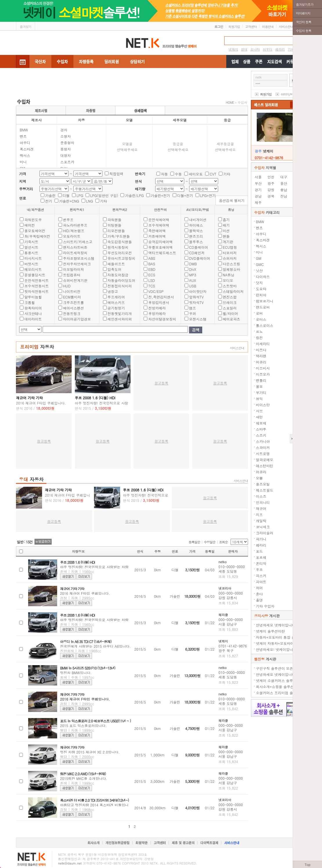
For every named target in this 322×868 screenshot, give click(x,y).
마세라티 (263, 344)
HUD (67, 286)
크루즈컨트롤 (73, 302)
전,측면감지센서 (161, 297)
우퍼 (193, 313)
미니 (23, 162)
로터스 (261, 319)
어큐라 (261, 472)
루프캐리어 (116, 297)
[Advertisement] (122, 84)
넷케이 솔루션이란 (270, 631)
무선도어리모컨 (120, 253)
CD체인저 (197, 253)
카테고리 (267, 212)
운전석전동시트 (37, 280)
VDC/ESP (156, 291)
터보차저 (230, 253)
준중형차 (67, 143)
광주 (271, 183)
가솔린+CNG (69, 201)
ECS (152, 275)
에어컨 (30, 225)
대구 (284, 177)
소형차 (66, 136)
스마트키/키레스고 (78, 242)
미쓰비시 (263, 368)
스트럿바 (230, 286)
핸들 (226, 236)
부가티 (261, 392)
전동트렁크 (72, 313)
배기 (226, 225)
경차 (64, 130)
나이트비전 (72, 291)
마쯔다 (261, 350)
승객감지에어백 (160, 242)
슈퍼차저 (230, 258)
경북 (271, 196)
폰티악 (261, 563)
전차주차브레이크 (77, 264)
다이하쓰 (263, 276)
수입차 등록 (304, 31)
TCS (152, 286)
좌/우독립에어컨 (37, 236)
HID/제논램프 (74, 231)
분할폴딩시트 (35, 275)
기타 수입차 (265, 606)
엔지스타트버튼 (75, 247)
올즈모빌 (263, 484)
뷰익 (259, 399)
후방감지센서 (159, 302)
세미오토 (196, 174)
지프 (259, 514)
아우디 (25, 143)
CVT (213, 174)
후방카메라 (157, 313)
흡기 (226, 220)
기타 (227, 174)
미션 (226, 231)
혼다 (259, 594)
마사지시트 (33, 258)
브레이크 (230, 302)
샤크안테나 (33, 313)
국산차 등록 (304, 22)
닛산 (259, 270)
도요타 (261, 289)
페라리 (261, 545)
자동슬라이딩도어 (122, 280)
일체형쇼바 (231, 269)
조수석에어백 (159, 225)
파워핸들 (115, 220)
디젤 (66, 195)
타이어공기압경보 (77, 319)
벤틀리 (261, 380)
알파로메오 (265, 460)
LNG (90, 201)
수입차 (242, 102)
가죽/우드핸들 (119, 236)
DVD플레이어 (200, 258)
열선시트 (31, 247)
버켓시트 (31, 264)
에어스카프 (116, 302)
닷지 (259, 283)
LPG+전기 (208, 195)
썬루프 (68, 220)
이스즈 (261, 496)
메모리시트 (33, 269)
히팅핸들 (115, 225)
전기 (49, 201)
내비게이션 (198, 220)
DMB (193, 264)
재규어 (261, 508)
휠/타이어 (230, 313)
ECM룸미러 (72, 297)
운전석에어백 (159, 220)
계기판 (228, 242)
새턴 (259, 417)
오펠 (259, 478)
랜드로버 (263, 307)
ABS (152, 258)
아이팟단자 (198, 291)
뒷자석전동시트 (37, 291)
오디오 (228, 280)
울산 (284, 183)
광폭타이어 (33, 308)
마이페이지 (303, 13)
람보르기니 (265, 301)
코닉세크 (263, 527)
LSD (152, 280)
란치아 (261, 295)
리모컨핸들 (116, 231)
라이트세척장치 (75, 253)
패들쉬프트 (116, 264)
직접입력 (116, 174)
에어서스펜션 (73, 308)
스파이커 (263, 447)
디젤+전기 (185, 195)
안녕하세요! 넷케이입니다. (277, 649)
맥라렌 (261, 356)
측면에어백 (157, 231)
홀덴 (259, 600)
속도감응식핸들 (120, 242)
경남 (258, 196)
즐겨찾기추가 (305, 5)
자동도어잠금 (118, 275)
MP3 (193, 275)
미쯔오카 (263, 374)
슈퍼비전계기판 (75, 280)
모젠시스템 (198, 319)
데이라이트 (33, 319)
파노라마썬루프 (75, 225)
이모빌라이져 (73, 269)
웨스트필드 (265, 490)
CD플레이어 (199, 247)
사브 (259, 411)
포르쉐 (261, 557)
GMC (260, 264)
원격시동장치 (118, 247)
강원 (271, 190)
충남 (284, 190)
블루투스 (196, 242)
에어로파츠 (231, 319)
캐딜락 (261, 521)
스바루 (261, 429)
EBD (152, 269)
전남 (284, 196)
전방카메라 (157, 308)
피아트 (261, 582)
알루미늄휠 (33, 297)
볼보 (259, 386)
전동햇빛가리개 (120, 313)
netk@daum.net (70, 863)
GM (259, 258)
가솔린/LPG (134, 195)
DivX (193, 269)
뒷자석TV (196, 302)
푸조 (259, 569)
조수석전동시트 (37, 286)
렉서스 (25, 155)
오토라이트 (72, 236)
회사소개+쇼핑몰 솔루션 (275, 687)
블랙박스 (196, 231)
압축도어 (115, 269)
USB (193, 286)
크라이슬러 (265, 533)
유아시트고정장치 (122, 258)
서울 (258, 177)
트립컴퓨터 (72, 275)
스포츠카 (67, 162)
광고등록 (161, 383)
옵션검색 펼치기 (232, 200)
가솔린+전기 (161, 195)
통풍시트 (31, 253)
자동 (164, 174)
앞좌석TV (196, 297)
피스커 (261, 576)
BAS (152, 264)
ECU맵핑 (230, 247)
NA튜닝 (229, 275)
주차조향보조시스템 (79, 258)
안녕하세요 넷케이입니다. (276, 625)
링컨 (259, 338)
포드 (259, 551)
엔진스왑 (230, 297)
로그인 (219, 27)
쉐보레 (261, 423)
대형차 (66, 155)
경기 (258, 190)
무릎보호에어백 (160, 247)
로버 (259, 313)
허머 (259, 588)
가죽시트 (31, 242)
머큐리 (261, 362)
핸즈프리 (196, 236)
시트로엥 (263, 453)
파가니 (261, 539)
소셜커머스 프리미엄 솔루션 (278, 693)
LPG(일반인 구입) (104, 195)
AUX (193, 280)
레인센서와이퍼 (120, 319)
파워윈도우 (33, 220)
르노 (259, 331)
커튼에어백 (157, 236)
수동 (178, 174)
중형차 (66, 149)
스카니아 (263, 441)
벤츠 (23, 136)
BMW (24, 130)
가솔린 (50, 195)
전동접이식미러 (120, 286)
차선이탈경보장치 (162, 319)
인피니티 (263, 502)
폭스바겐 (27, 149)
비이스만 (263, 405)
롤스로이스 (265, 325)
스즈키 (261, 435)
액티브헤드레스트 (162, 253)
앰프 (193, 308)
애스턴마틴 (265, 466)
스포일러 (230, 308)
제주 (258, 202)
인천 (271, 177)
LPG (80, 195)
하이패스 (196, 225)
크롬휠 (30, 302)
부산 (258, 183)
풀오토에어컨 (35, 231)
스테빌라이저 (233, 291)
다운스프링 (231, 264)
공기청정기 (116, 308)
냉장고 (113, 291)
